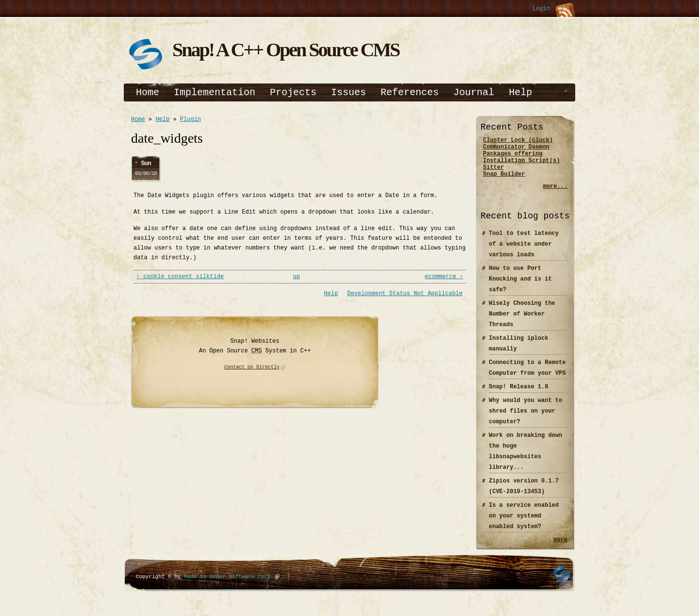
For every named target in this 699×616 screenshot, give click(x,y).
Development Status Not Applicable (405, 296)
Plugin (191, 120)
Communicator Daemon (516, 149)
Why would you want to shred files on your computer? (525, 420)
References (410, 92)
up (297, 279)
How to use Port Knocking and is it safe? (520, 288)
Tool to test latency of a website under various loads (524, 253)
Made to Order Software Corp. (229, 587)
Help (520, 92)
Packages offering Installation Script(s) (521, 162)
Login (541, 9)
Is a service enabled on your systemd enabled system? (524, 524)
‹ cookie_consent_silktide (180, 279)
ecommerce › (444, 279)
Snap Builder (504, 182)
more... (555, 195)
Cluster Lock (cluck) (518, 141)
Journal (474, 92)
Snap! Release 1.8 (518, 395)
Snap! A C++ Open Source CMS (286, 50)
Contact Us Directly (252, 370)
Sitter (493, 174)
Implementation (215, 92)
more (560, 549)
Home (148, 92)
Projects (293, 92)
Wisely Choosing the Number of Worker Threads (522, 323)
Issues (349, 92)
